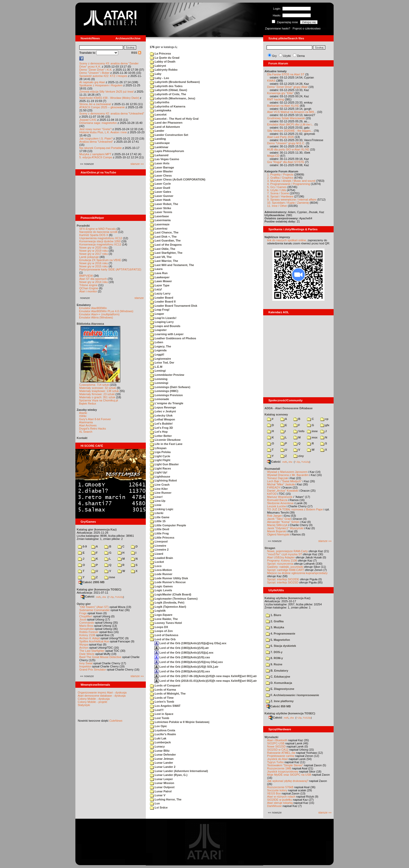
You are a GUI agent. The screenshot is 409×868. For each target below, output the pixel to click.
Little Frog (159, 533)
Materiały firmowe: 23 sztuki (97, 394)
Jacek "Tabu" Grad (279, 519)
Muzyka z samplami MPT (95, 154)
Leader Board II (163, 302)
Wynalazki (271, 737)
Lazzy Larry (160, 293)
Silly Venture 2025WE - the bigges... (290, 131)
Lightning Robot (163, 480)
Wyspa (84, 644)
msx (312, 437)
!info (299, 431)
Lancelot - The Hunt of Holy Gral (174, 119)
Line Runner (161, 493)
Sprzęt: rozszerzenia (280, 564)
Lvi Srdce (159, 807)
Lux (155, 803)
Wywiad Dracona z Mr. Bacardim (288, 475)
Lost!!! (157, 710)
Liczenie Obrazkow (165, 440)
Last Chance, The (164, 232)
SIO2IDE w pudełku (280, 800)
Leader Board (162, 298)
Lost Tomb (160, 718)
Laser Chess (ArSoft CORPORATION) (178, 179)
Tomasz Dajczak (278, 478)
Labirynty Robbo (164, 70)
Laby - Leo (160, 78)
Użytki (287, 56)
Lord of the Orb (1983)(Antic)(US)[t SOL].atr (186, 667)
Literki (157, 513)
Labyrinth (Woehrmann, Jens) (173, 98)
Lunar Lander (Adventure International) (179, 771)
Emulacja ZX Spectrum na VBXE (100, 260)
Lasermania (160, 220)
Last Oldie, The (163, 249)
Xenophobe (87, 629)
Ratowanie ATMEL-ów (281, 753)
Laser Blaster (161, 171)
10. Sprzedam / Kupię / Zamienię (288, 203)
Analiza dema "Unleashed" (96, 142)
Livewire (158, 546)
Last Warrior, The (164, 261)
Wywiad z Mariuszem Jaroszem (287, 472)
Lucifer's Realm (163, 734)
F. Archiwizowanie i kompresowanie (292, 695)
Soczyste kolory (277, 790)
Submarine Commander (95, 610)
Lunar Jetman (162, 759)
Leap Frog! (160, 310)
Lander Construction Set (169, 135)
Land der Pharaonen (166, 123)
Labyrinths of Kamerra (168, 106)
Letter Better (161, 436)
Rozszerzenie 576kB (280, 787)
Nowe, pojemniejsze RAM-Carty (287, 551)
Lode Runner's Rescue (168, 582)
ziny (299, 456)
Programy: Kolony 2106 (282, 560)
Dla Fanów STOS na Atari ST (286, 74)
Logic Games (161, 586)
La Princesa (160, 53)
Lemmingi (159, 383)
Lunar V (158, 795)
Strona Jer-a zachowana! (95, 104)
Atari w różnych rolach (281, 797)
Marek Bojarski (277, 531)
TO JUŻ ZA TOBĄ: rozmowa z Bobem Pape (295, 509)
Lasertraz (159, 228)
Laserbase (159, 216)
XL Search (86, 432)
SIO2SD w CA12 (278, 750)
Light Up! (159, 472)
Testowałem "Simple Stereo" (285, 765)
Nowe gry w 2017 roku (94, 254)
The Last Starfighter (92, 651)
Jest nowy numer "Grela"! (95, 129)
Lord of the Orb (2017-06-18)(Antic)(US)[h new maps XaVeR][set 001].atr (206, 676)
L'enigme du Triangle (167, 403)
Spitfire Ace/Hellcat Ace (94, 641)
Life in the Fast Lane (166, 444)
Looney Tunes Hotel (166, 623)
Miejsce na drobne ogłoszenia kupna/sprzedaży (297, 573)
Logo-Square (161, 615)
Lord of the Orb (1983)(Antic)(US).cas (182, 657)
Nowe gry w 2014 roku (94, 282)
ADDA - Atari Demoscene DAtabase (288, 408)
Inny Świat (86, 663)
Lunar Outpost (162, 787)
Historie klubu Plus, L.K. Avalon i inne (103, 132)
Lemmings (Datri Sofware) (170, 387)
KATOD (272, 494)
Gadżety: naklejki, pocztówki (285, 567)
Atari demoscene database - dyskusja (102, 696)
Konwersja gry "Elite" (280, 93)
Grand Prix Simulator (93, 670)
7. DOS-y (274, 652)
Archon (84, 648)
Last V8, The (161, 257)
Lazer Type (160, 285)
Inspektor (85, 666)
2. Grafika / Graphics (280, 178)
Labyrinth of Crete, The (168, 94)
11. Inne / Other (277, 206)
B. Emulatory (277, 671)
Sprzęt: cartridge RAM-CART (285, 570)
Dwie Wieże (87, 654)
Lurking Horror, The (166, 799)
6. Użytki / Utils (277, 190)
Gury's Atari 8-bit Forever (95, 419)
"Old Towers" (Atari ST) (94, 607)
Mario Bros (86, 626)
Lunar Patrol (161, 791)
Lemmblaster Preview (167, 375)
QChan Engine (89, 288)
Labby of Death (163, 62)
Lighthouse (160, 477)
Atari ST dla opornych (93, 279)
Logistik (158, 611)
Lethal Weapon (163, 419)
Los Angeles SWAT (165, 706)
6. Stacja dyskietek (281, 646)
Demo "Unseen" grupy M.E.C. (286, 143)
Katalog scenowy (276, 414)
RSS (136, 53)
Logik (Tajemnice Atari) (168, 607)
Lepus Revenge (163, 407)
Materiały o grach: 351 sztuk (97, 397)
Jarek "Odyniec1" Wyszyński (285, 528)
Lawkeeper (160, 277)
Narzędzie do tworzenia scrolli (98, 232)
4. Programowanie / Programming (288, 184)
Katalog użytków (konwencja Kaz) (287, 598)
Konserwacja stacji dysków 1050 (100, 241)
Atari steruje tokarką (280, 803)
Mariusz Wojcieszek (280, 497)
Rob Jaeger (275, 516)
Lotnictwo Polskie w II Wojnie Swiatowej (180, 722)
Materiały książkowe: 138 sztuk (99, 391)
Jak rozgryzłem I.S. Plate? (96, 138)
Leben (157, 342)
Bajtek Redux (88, 403)
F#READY (274, 487)
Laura (156, 269)
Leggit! (157, 354)
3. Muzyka (275, 627)
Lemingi (158, 371)
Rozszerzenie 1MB (279, 768)
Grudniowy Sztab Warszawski (286, 118)
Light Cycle (160, 456)
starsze (139, 298)
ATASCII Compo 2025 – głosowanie (102, 107)
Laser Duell (160, 188)
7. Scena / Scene (278, 193)
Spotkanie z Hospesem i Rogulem (101, 85)
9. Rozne (274, 664)
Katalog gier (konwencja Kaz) (97, 529)
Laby (156, 74)
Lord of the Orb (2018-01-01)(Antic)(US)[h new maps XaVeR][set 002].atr (206, 681)
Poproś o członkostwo (307, 28)
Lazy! (156, 289)
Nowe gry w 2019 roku (94, 251)
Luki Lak (158, 738)
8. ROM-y (274, 658)
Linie (156, 505)
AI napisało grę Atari (92, 82)
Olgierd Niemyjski (278, 534)
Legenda (158, 350)
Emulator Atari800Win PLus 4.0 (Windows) (106, 311)
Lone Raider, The (164, 619)
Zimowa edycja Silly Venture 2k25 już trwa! (106, 92)
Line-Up (158, 501)
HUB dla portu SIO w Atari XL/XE (288, 149)
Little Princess (162, 538)
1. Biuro (273, 615)
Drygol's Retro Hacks (92, 429)
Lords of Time (162, 698)
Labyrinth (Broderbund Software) (175, 82)
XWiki (83, 416)
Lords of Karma (163, 690)
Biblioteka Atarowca (90, 324)
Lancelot (158, 114)
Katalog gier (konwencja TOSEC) (99, 589)
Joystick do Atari (277, 759)
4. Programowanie (281, 634)
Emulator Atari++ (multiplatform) (99, 314)
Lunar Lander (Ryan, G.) (169, 775)
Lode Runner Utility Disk (169, 578)
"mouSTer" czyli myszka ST (285, 554)
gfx (325, 425)
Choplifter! (86, 616)
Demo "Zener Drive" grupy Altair (287, 87)
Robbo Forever (89, 632)
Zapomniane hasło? (278, 28)
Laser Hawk (160, 200)
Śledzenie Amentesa (280, 503)
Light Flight (160, 460)
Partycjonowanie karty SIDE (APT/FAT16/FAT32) (110, 269)
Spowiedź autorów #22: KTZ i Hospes (103, 76)
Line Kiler (159, 489)
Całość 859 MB (279, 706)
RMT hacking (276, 99)
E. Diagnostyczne (280, 689)
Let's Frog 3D (161, 428)
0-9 (82, 546)
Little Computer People (168, 525)
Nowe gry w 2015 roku (94, 266)
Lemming (159, 379)
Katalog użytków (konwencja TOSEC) (290, 713)
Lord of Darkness (164, 635)
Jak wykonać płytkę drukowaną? (288, 781)
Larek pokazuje (89, 257)
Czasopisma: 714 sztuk (94, 385)
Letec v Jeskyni (163, 411)
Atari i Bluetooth (277, 740)
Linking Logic (162, 509)
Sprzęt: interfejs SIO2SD (283, 582)
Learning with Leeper (167, 334)
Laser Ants (160, 163)
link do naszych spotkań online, (287, 240)
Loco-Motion (161, 570)
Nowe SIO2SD (276, 746)
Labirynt (158, 66)
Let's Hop (159, 432)
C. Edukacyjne (278, 677)
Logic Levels (161, 590)
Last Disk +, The (163, 237)
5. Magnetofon (278, 640)
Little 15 (158, 521)
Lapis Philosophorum (167, 151)
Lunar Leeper (161, 779)
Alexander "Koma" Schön (283, 522)
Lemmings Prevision (166, 395)
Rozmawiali (272, 469)
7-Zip (111, 597)
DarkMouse (274, 806)
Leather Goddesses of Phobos (173, 338)
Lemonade (160, 399)
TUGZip (119, 597)
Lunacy (157, 746)
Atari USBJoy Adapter (281, 557)
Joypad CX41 (88, 120)
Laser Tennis (161, 212)
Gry (274, 56)
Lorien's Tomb (162, 702)
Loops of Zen (161, 631)
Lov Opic (158, 726)
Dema (301, 56)
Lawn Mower (161, 281)
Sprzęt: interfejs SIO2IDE (283, 579)
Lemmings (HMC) (164, 391)
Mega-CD (273, 156)
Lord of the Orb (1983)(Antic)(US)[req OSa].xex (189, 662)
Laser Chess (161, 176)
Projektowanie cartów (281, 756)
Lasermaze (160, 224)
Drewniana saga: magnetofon (98, 123)
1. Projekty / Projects (280, 174)
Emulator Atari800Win (93, 308)
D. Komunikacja (279, 683)
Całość (88, 596)
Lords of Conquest (165, 685)
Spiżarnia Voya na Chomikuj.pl (98, 400)
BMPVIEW (86, 276)
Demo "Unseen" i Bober (94, 73)
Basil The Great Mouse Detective (100, 657)
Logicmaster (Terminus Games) (174, 599)
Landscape (160, 143)
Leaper (157, 314)
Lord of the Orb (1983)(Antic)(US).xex (182, 671)
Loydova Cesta (163, 730)
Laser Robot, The (164, 204)
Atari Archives (88, 425)
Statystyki (84, 705)
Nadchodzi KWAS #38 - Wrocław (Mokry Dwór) (109, 98)
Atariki (83, 413)
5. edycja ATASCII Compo (96, 157)
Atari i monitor (88, 291)
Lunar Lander (161, 763)
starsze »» (137, 164)
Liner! (156, 497)
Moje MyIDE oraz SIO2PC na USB (289, 775)
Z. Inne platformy (280, 701)
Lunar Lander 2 (163, 767)
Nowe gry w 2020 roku (94, 248)
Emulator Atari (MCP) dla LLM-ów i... (290, 124)
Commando (87, 623)
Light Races (160, 468)
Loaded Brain (161, 558)
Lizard (157, 554)
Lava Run (159, 273)
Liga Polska (160, 452)
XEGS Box (274, 793)
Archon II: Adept (90, 638)
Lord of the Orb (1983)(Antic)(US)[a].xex (184, 653)
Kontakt (82, 438)
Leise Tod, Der (162, 363)
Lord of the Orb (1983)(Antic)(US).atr (182, 648)
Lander (157, 131)
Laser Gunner (162, 196)
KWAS (271, 81)
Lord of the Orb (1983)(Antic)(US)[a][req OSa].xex (190, 643)
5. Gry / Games (277, 187)
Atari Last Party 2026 (281, 137)
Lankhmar (159, 147)
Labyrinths (160, 102)
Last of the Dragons (166, 245)
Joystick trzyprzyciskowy (283, 771)
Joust (83, 619)
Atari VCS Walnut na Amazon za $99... (292, 112)
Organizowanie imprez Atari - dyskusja (102, 692)
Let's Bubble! (161, 424)
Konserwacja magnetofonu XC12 (100, 244)
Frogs (83, 613)
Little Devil (160, 529)
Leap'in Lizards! (163, 318)
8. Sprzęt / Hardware (280, 196)
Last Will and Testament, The (172, 265)
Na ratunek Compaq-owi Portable (101, 148)
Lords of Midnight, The (168, 694)
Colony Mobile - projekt (92, 702)
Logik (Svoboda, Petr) (167, 602)
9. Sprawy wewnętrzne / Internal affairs (292, 200)
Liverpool (159, 541)
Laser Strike (161, 208)
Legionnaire (160, 359)
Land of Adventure (165, 127)
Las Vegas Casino (165, 159)
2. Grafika (275, 621)
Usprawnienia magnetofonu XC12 (101, 238)
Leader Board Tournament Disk (174, 306)
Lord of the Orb (163, 639)
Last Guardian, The (165, 240)
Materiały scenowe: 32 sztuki (98, 388)
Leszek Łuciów (276, 506)
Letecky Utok (161, 415)
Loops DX (159, 627)
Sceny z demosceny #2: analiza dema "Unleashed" (112, 113)
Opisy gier (84, 604)
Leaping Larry (162, 322)
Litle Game (160, 517)
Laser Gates (161, 192)
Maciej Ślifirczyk (277, 525)
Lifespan (158, 448)
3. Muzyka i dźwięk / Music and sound (291, 181)
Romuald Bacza (277, 500)
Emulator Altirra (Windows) (96, 317)
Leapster (158, 330)
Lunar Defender (163, 755)
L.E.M (156, 367)
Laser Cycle (160, 184)
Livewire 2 (159, 550)
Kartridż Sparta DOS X (94, 235)
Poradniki (83, 226)
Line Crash (160, 485)
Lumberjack (160, 742)
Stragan (270, 548)
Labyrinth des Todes (166, 86)
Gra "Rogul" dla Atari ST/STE (286, 162)
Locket (157, 562)
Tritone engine (88, 285)
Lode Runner (161, 574)
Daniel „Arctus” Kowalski (283, 491)
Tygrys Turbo (275, 762)
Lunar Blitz (160, 751)
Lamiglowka (161, 110)
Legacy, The (161, 346)
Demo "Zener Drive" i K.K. (96, 70)
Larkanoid (159, 155)
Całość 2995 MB (92, 582)
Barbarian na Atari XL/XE (283, 106)
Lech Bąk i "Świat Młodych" (284, 481)
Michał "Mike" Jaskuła (281, 484)
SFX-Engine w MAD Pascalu (98, 229)
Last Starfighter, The (166, 253)
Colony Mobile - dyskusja (94, 699)
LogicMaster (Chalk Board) (171, 594)
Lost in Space (162, 714)
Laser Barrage (162, 167)
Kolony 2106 (87, 635)
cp (324, 419)
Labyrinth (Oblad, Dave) (169, 90)
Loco (156, 566)
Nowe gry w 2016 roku (94, 263)
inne (110, 577)
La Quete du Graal (165, 58)
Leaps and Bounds (165, 326)
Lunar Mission (162, 783)
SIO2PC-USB (276, 743)
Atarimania (86, 422)
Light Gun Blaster (164, 464)
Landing (158, 139)
